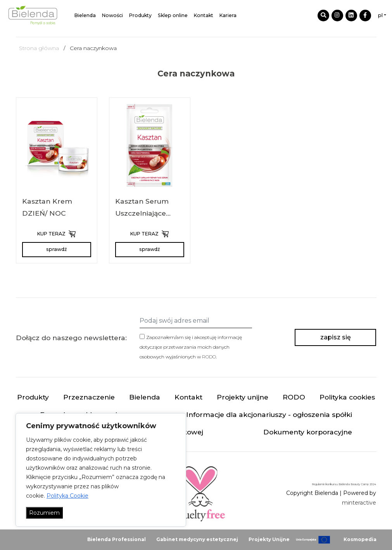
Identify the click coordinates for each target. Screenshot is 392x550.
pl (380, 15)
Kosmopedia (360, 539)
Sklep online (173, 15)
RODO (209, 357)
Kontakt (204, 15)
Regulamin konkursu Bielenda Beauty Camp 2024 (344, 484)
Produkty (140, 15)
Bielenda (85, 15)
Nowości (112, 15)
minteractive (359, 503)
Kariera (228, 15)
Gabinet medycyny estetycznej (197, 539)
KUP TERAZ (56, 234)
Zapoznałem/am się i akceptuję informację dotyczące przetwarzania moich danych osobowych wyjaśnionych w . (191, 347)
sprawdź (56, 249)
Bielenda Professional (117, 539)
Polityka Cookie (67, 496)
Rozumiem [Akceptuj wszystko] (44, 513)
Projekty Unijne (269, 539)
